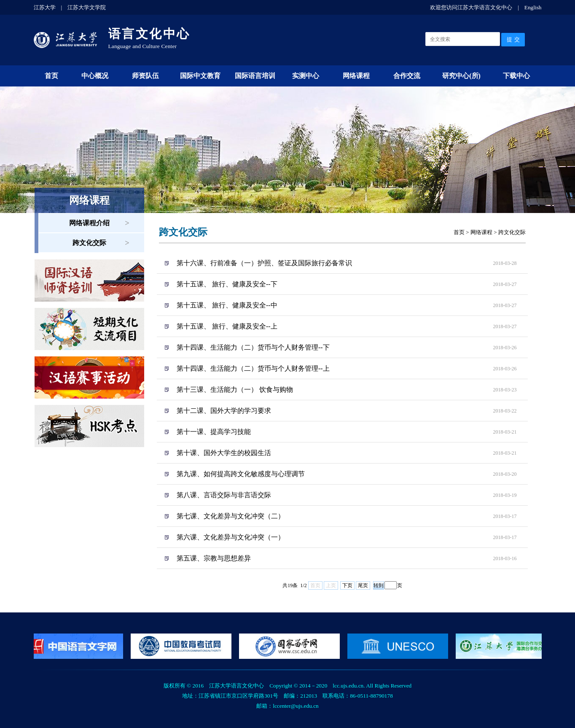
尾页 (363, 585)
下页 (347, 585)
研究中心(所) (461, 76)
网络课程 (356, 76)
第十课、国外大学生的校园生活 (224, 453)
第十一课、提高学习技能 (214, 432)
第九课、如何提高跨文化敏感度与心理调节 (241, 474)
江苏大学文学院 (87, 7)
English (533, 7)
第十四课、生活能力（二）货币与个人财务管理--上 (253, 368)
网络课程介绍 (89, 223)
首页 (51, 76)
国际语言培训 (255, 76)
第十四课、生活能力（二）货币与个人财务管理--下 (253, 347)
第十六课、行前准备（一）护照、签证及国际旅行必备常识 (264, 263)
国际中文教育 (200, 76)
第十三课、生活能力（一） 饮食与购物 (235, 390)
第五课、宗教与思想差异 (214, 558)
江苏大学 (45, 7)
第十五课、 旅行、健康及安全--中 (227, 305)
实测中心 (306, 76)
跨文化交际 (89, 243)
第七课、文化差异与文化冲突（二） (231, 516)
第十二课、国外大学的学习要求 (224, 411)
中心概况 (95, 76)
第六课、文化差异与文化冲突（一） (231, 537)
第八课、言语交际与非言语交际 (224, 495)
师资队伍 (145, 76)
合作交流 (407, 76)
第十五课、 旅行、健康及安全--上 (227, 326)
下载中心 (516, 76)
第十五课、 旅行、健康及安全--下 (227, 284)
